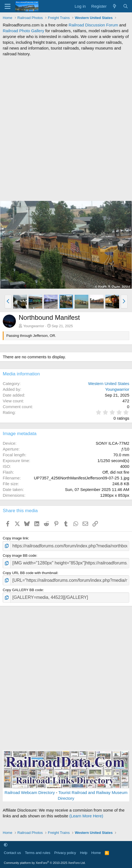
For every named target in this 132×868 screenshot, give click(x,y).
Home (96, 853)
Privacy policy (65, 853)
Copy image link (16, 538)
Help (84, 853)
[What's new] (115, 6)
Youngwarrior (34, 326)
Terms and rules (38, 853)
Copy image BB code (19, 556)
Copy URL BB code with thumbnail (30, 573)
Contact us (12, 853)
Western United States (109, 383)
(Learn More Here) (86, 816)
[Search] (126, 6)
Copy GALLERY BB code (23, 590)
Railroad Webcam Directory (30, 792)
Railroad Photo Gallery (23, 31)
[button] (8, 302)
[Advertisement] (66, 129)
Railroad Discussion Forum (93, 25)
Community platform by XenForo (45, 863)
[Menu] (8, 6)
